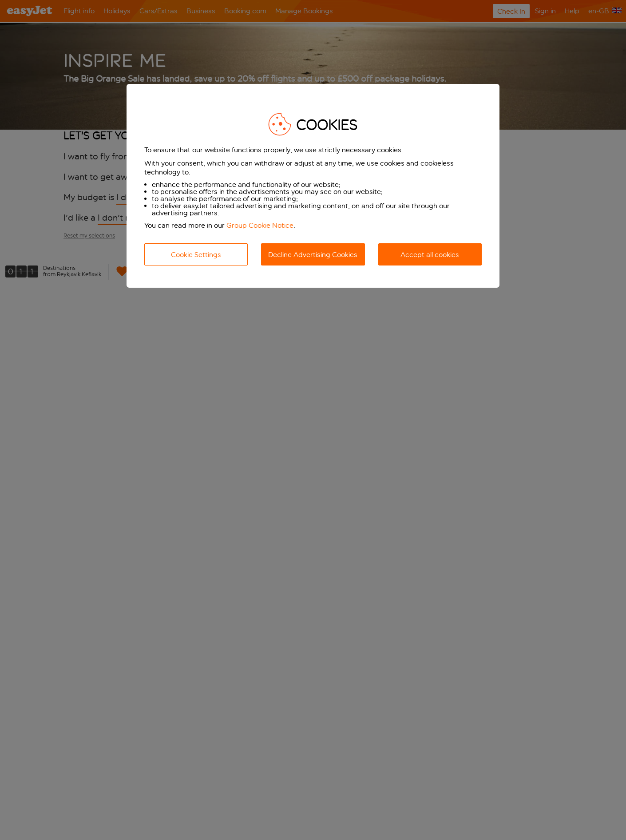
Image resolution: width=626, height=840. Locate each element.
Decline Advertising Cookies (313, 255)
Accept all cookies (430, 255)
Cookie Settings (196, 255)
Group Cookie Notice (260, 225)
